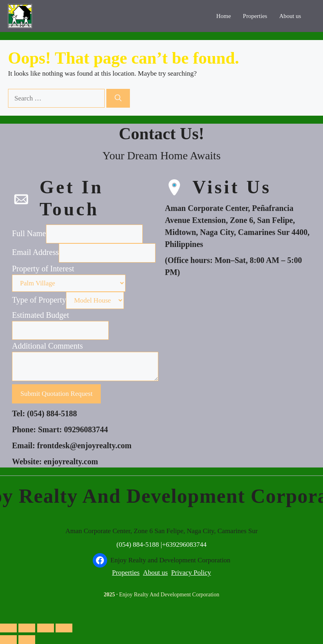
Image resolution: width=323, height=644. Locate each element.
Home (224, 16)
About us (290, 16)
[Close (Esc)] (64, 628)
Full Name (29, 233)
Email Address (35, 252)
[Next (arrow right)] (27, 640)
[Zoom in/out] (8, 628)
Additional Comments (47, 346)
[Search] (118, 98)
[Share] (46, 628)
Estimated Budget (41, 315)
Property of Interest (43, 269)
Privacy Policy (191, 573)
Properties (255, 16)
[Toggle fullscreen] (27, 628)
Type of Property (39, 300)
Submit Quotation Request (56, 394)
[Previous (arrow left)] (8, 640)
